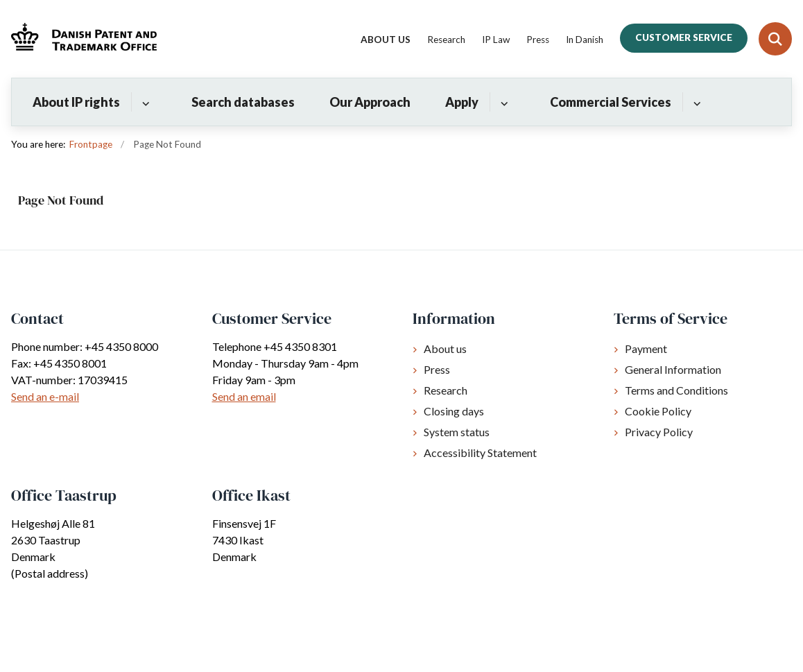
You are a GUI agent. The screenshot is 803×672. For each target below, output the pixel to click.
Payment (646, 348)
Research (446, 390)
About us (445, 348)
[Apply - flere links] (502, 102)
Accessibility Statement (480, 453)
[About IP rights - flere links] (144, 102)
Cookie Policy (658, 411)
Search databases (243, 102)
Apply (462, 102)
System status (457, 432)
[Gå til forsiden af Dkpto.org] (78, 38)
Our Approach (370, 102)
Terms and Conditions (676, 390)
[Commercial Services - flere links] (695, 102)
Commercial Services (611, 102)
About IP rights (76, 102)
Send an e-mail (45, 396)
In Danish (585, 40)
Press (437, 369)
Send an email (244, 396)
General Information (673, 369)
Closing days (454, 411)
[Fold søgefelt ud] (775, 39)
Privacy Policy (659, 432)
